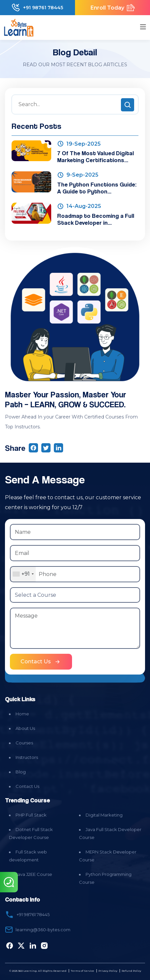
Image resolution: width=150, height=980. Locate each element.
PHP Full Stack (31, 815)
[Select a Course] (75, 595)
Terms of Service (82, 971)
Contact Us (27, 786)
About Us (25, 728)
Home (22, 714)
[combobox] (23, 574)
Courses (24, 743)
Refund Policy (131, 971)
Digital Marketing (104, 815)
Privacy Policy (108, 971)
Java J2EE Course (34, 874)
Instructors (27, 757)
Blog (21, 772)
